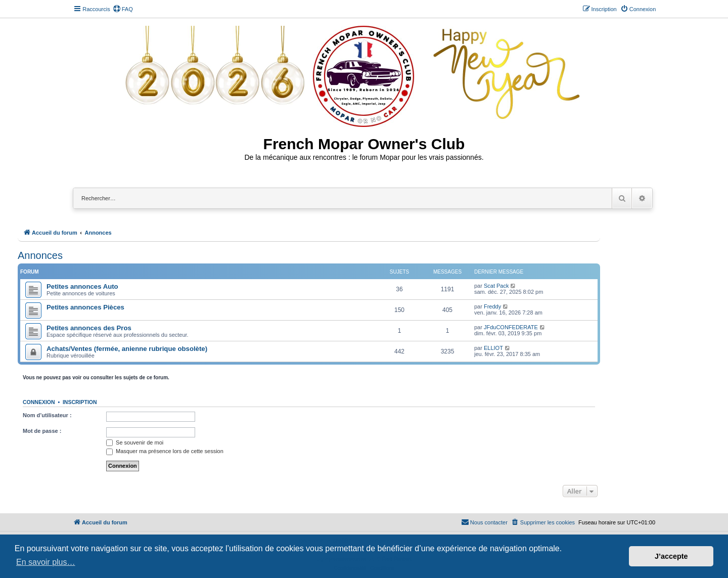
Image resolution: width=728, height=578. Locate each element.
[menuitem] (123, 9)
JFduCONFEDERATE (511, 327)
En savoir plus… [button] (46, 562)
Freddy (492, 306)
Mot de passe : (42, 431)
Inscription (80, 402)
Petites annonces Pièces (85, 307)
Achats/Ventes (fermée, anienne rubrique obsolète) (127, 349)
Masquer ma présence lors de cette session (165, 451)
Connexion (39, 402)
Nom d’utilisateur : (47, 415)
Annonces (40, 255)
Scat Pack (496, 286)
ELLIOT (493, 348)
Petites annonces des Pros (89, 328)
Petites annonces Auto (82, 286)
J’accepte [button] (671, 556)
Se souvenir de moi (135, 442)
